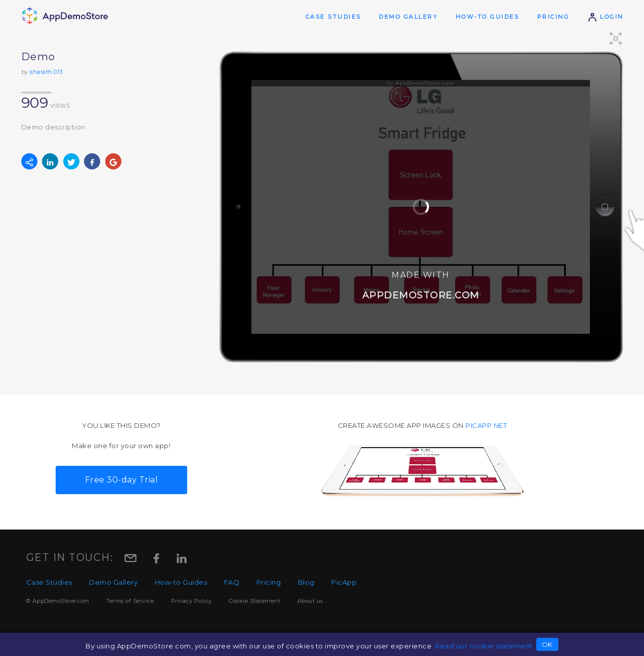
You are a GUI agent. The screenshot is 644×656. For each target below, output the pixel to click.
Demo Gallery (408, 17)
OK (547, 644)
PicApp (344, 582)
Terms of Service (130, 601)
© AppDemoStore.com (58, 601)
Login (606, 17)
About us (310, 601)
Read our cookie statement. (485, 646)
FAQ (232, 582)
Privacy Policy (191, 601)
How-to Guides (488, 17)
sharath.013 (46, 72)
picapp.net (486, 425)
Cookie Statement (254, 601)
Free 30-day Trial (122, 480)
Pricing (553, 17)
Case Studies (333, 17)
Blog (306, 582)
